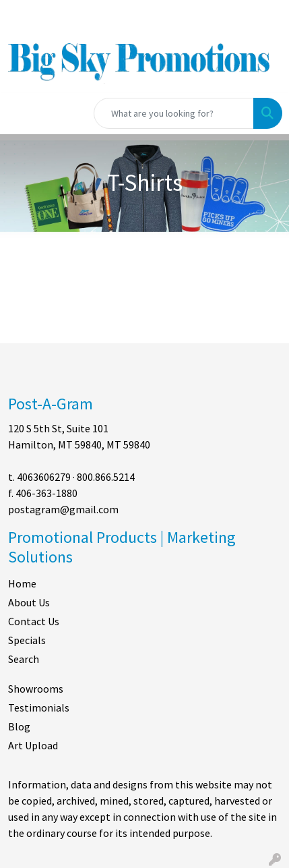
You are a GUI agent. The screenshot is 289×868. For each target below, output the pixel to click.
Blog (19, 726)
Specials (27, 640)
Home (22, 583)
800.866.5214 (106, 477)
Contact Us (34, 621)
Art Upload (33, 745)
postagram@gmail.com (63, 509)
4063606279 (44, 477)
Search (24, 659)
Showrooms (36, 689)
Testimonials (39, 707)
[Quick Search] (174, 113)
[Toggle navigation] (21, 113)
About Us (29, 602)
